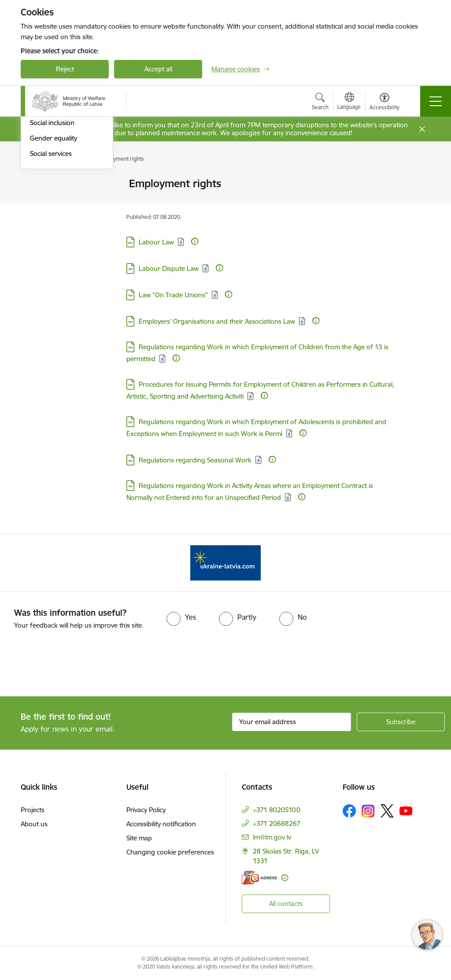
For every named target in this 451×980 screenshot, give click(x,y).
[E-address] (259, 878)
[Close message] (422, 129)
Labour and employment (67, 184)
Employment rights (58, 215)
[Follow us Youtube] (406, 810)
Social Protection (55, 199)
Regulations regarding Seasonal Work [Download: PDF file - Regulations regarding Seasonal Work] (195, 460)
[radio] (181, 617)
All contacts (286, 904)
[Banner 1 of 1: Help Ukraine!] (225, 562)
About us (34, 824)
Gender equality (54, 268)
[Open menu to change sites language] (349, 102)
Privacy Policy (146, 810)
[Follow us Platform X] (387, 811)
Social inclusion (52, 252)
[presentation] (74, 664)
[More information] (195, 241)
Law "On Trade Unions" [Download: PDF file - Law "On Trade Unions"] (173, 295)
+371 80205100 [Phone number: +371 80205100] (277, 810)
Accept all (158, 69)
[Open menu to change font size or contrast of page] (384, 103)
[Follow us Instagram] (368, 811)
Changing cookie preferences (170, 852)
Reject (65, 69)
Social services (51, 283)
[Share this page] (418, 202)
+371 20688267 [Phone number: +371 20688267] (277, 823)
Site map (139, 838)
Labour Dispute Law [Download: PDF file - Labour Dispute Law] (169, 268)
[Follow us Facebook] (349, 811)
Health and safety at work (60, 234)
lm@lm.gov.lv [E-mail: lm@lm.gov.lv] (272, 837)
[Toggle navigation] (436, 101)
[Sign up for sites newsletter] (401, 722)
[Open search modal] (320, 103)
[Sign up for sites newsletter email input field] (292, 722)
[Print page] (418, 180)
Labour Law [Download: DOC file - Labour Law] (156, 242)
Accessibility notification (161, 824)
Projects (33, 810)
